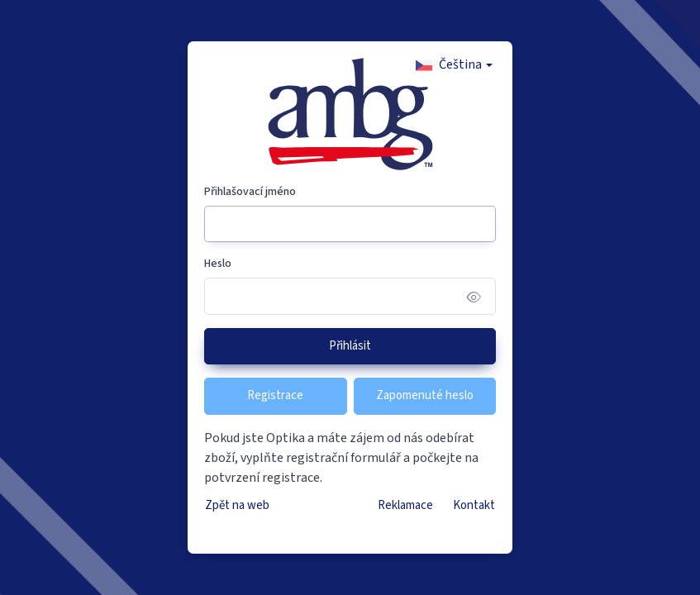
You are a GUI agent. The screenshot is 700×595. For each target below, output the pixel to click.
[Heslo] (350, 296)
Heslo (218, 264)
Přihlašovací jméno (250, 192)
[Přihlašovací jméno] (350, 224)
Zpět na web (237, 505)
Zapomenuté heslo (425, 395)
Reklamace (405, 505)
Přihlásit (350, 346)
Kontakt (474, 505)
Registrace (275, 395)
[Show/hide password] (474, 296)
